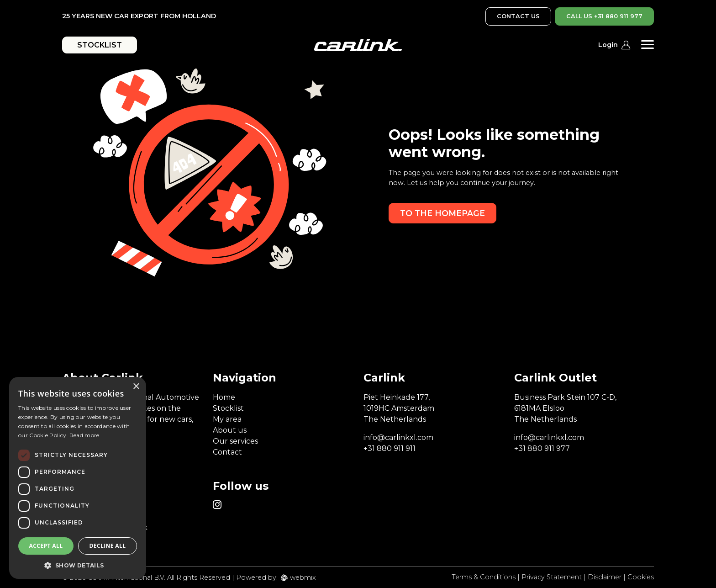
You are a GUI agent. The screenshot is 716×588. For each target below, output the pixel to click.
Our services (235, 441)
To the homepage (442, 213)
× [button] (136, 387)
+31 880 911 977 (542, 448)
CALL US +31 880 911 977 (604, 16)
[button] (78, 565)
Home (224, 397)
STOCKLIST (100, 45)
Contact (227, 452)
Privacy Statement (552, 577)
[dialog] (78, 478)
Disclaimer (605, 577)
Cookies (641, 577)
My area (227, 419)
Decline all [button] (108, 546)
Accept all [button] (46, 546)
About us (230, 430)
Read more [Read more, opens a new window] (84, 435)
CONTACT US (518, 16)
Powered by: (257, 577)
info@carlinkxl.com (398, 437)
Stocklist (228, 408)
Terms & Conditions (484, 577)
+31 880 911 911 (390, 448)
